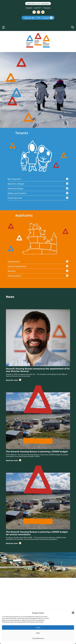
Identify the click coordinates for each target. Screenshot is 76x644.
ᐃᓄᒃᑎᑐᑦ (38, 8)
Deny (38, 633)
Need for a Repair (38, 184)
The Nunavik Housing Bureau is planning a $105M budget (37, 451)
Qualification (38, 262)
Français (47, 8)
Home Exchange (38, 188)
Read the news (14, 380)
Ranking (38, 271)
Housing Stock (38, 276)
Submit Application (38, 266)
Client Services (38, 198)
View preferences (38, 638)
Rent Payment (38, 179)
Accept (38, 627)
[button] (73, 613)
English (29, 8)
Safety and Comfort (38, 193)
